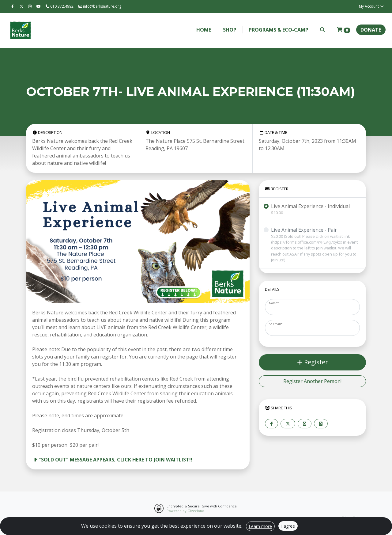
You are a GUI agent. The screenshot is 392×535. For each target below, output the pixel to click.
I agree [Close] (288, 526)
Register (313, 362)
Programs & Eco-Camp (279, 30)
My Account (372, 6)
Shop (230, 30)
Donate (371, 30)
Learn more (260, 526)
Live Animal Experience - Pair (316, 245)
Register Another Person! (312, 381)
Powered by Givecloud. (186, 511)
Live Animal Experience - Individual (310, 209)
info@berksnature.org (100, 6)
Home (204, 30)
